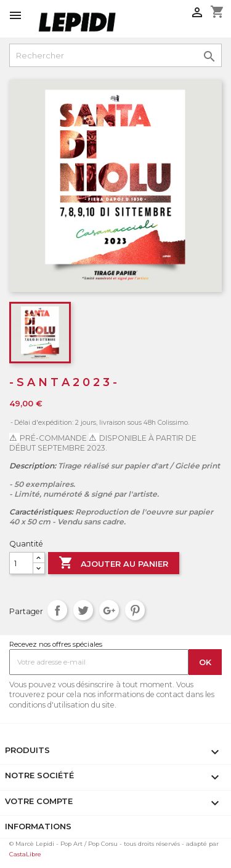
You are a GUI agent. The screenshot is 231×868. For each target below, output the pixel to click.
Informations (38, 826)
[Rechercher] (115, 55)
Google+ (109, 610)
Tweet (83, 610)
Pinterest (135, 610)
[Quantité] (21, 563)
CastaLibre (25, 854)
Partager (58, 610)
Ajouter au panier (113, 564)
